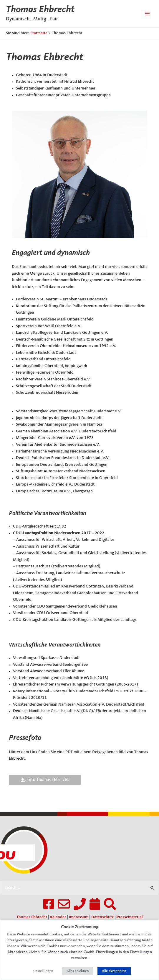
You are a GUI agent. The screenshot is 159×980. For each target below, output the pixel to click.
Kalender (58, 917)
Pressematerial (130, 917)
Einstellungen (43, 971)
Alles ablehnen (78, 971)
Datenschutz (102, 917)
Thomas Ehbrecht (40, 10)
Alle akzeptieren (114, 971)
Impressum (79, 917)
